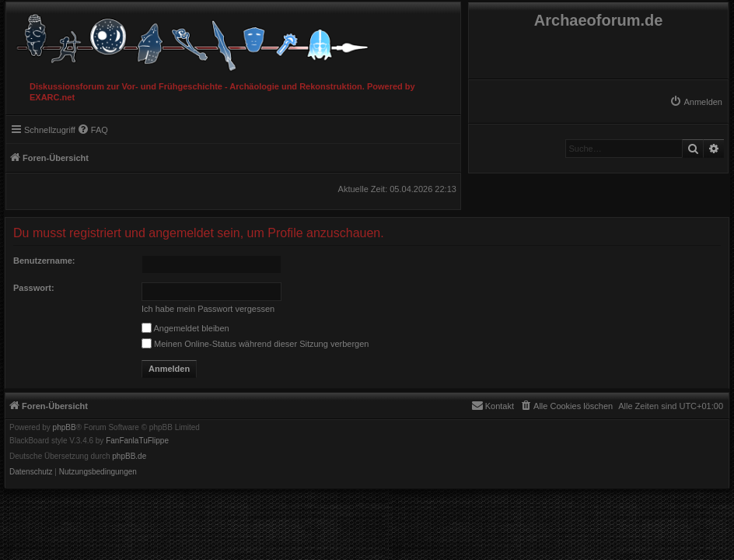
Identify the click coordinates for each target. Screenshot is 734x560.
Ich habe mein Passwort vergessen (208, 309)
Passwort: (34, 288)
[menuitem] (696, 102)
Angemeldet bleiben (185, 328)
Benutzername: (44, 261)
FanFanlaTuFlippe (137, 441)
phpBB (65, 428)
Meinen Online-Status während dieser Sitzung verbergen (255, 344)
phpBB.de (129, 457)
